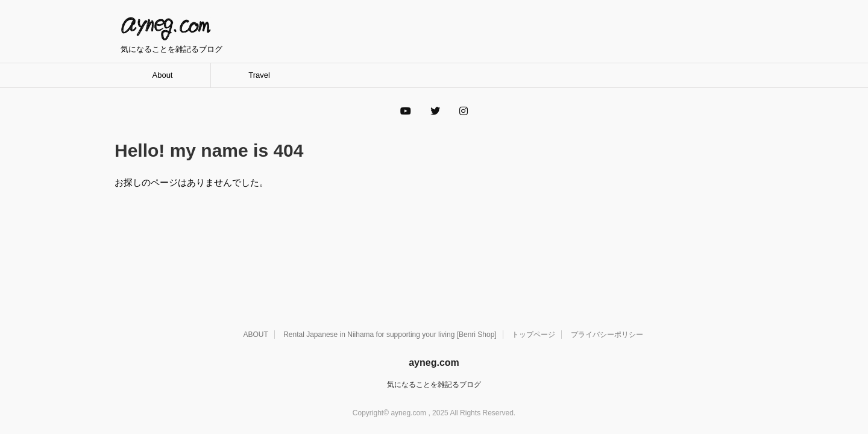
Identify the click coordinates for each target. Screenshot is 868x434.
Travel (259, 75)
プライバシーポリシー (607, 335)
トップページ (533, 335)
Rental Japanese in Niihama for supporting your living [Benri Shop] (390, 335)
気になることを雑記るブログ (434, 385)
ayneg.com (166, 29)
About (163, 75)
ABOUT (255, 335)
